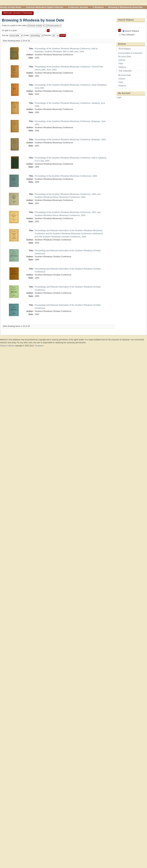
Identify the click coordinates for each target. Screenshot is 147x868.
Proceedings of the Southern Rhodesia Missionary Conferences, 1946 (66, 176)
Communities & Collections (130, 53)
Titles (121, 64)
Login (145, 4)
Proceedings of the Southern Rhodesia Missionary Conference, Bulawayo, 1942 (70, 139)
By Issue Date (125, 56)
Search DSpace (131, 31)
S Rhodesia (98, 7)
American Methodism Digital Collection (45, 7)
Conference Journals (78, 7)
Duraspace (39, 346)
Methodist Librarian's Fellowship (18, 13)
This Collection (127, 35)
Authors (122, 60)
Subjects (122, 67)
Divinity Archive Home (11, 7)
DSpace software (7, 346)
